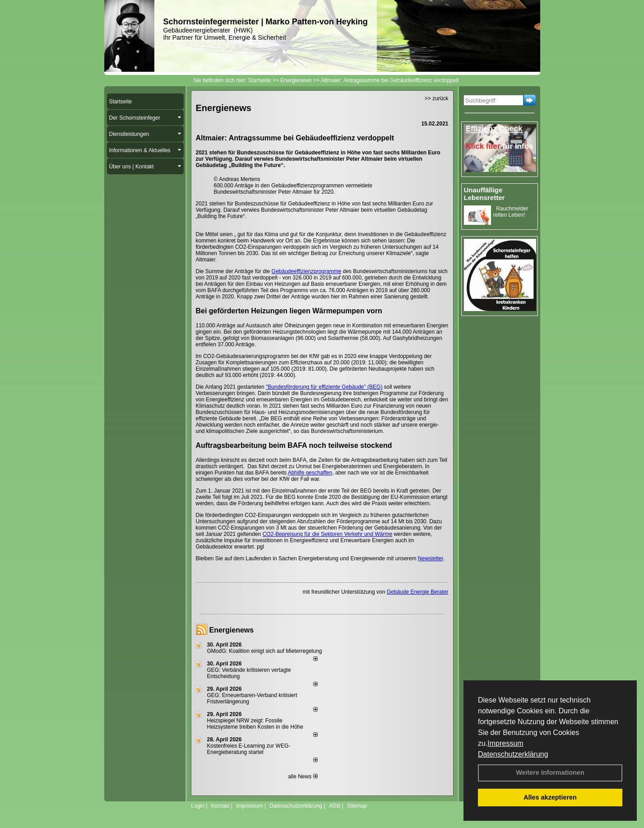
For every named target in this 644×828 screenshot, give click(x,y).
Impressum (505, 743)
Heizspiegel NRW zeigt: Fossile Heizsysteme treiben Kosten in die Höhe (255, 724)
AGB (335, 806)
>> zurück (437, 98)
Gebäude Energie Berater (418, 592)
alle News (303, 777)
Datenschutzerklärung (513, 754)
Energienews (232, 630)
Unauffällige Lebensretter (484, 194)
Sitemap (357, 806)
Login (198, 806)
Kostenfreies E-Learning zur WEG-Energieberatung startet (249, 749)
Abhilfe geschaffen (310, 473)
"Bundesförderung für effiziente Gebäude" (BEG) (324, 387)
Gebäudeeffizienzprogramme (307, 271)
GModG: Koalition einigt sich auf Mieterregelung (265, 651)
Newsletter (431, 558)
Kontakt (220, 806)
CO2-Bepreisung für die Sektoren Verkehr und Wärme (327, 534)
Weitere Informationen (550, 772)
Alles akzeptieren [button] (550, 797)
